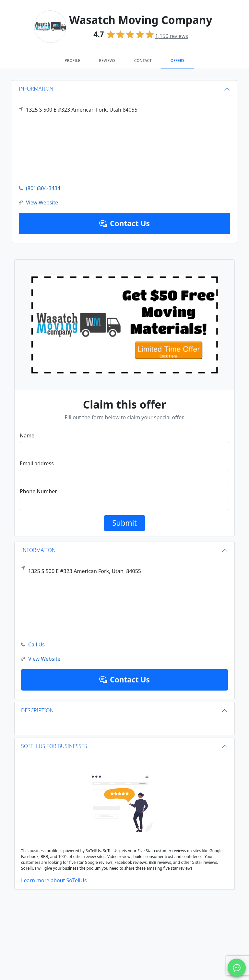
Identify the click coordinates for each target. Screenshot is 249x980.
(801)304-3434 (40, 188)
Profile (72, 61)
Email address (37, 463)
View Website (38, 203)
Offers (178, 61)
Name (27, 435)
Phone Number (38, 491)
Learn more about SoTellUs (54, 880)
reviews (172, 36)
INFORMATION (36, 89)
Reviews (107, 61)
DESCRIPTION (37, 710)
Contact (143, 61)
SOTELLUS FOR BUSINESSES (54, 746)
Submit (124, 523)
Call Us (33, 645)
